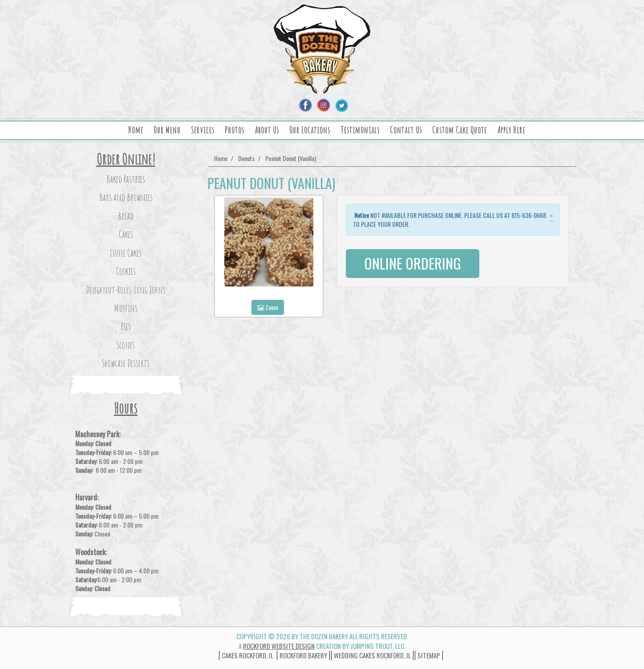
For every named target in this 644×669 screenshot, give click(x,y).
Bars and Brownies (126, 197)
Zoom (268, 307)
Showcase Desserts (126, 363)
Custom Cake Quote (460, 130)
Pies (126, 326)
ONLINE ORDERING (413, 263)
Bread (126, 216)
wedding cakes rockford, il (372, 655)
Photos (235, 130)
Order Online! (126, 159)
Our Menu (167, 130)
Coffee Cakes (126, 253)
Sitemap (429, 655)
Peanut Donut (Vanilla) (291, 158)
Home (136, 130)
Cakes (126, 234)
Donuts (246, 158)
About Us (267, 130)
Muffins (126, 308)
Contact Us (406, 130)
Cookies (126, 271)
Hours (126, 408)
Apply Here (511, 130)
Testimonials (360, 130)
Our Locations (310, 130)
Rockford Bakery (303, 655)
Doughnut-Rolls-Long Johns (126, 290)
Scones (126, 345)
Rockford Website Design (279, 646)
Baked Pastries (126, 179)
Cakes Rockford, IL (247, 655)
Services (203, 130)
